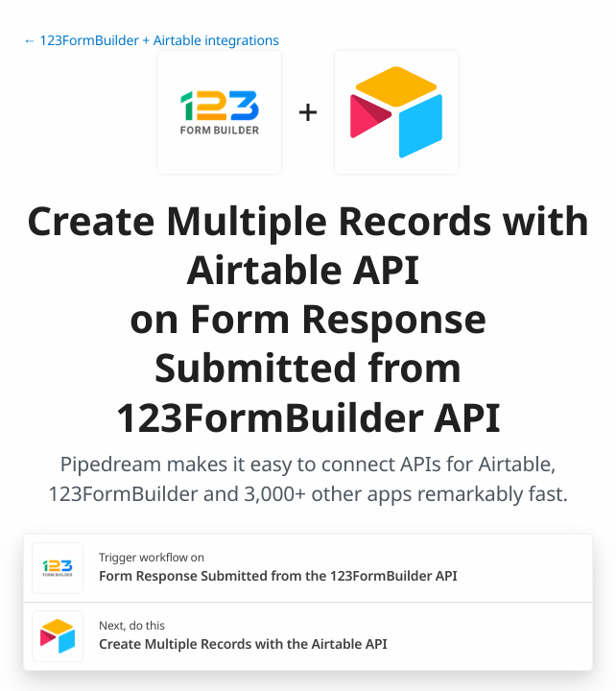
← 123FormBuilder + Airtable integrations (151, 41)
